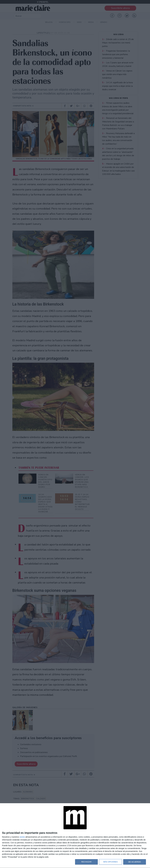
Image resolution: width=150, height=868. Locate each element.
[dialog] (75, 836)
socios (22, 837)
